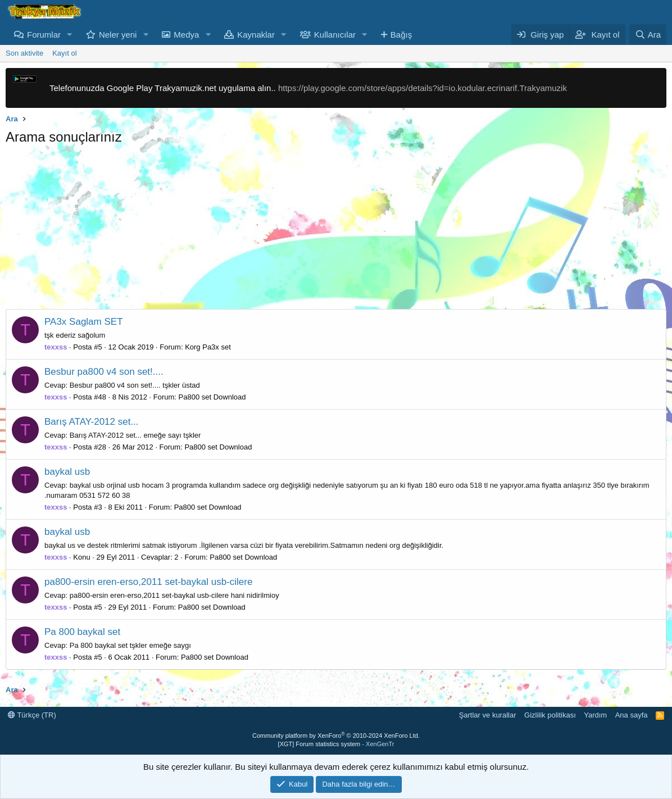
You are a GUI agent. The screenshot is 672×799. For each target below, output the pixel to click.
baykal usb (67, 472)
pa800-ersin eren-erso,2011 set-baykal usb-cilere (148, 582)
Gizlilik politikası (550, 715)
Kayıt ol (64, 53)
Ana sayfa (632, 715)
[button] (70, 35)
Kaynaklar (256, 35)
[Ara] (648, 35)
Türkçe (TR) (32, 715)
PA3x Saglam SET (84, 322)
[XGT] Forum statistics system (336, 744)
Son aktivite (24, 53)
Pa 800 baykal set (82, 632)
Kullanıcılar (335, 35)
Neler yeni (118, 35)
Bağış (401, 35)
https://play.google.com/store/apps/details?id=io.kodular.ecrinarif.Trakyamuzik (423, 88)
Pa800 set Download (212, 397)
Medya (186, 35)
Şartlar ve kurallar (488, 715)
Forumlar (44, 35)
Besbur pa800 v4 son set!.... (104, 372)
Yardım (595, 715)
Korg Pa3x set (208, 347)
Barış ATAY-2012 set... (92, 422)
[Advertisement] (336, 230)
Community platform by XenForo (336, 736)
